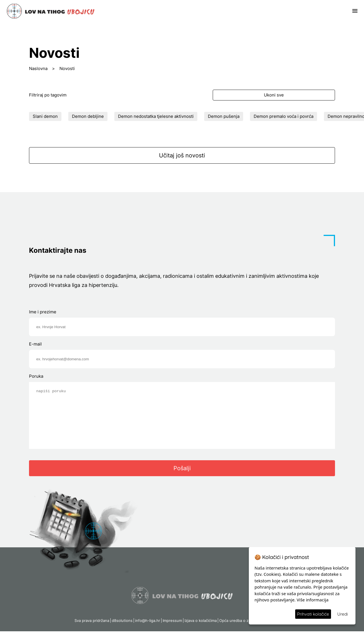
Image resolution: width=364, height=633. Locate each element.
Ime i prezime (43, 312)
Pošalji (182, 470)
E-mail (35, 344)
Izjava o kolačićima (201, 622)
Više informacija (313, 600)
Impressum (172, 622)
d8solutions (122, 622)
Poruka (36, 376)
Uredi (343, 614)
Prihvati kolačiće (313, 614)
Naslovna (38, 68)
